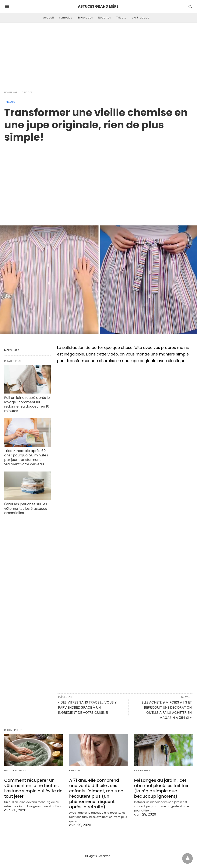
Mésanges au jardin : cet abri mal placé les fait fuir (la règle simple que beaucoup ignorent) (161, 788)
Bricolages (85, 18)
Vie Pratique (140, 18)
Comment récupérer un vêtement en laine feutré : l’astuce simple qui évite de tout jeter (33, 788)
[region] (98, 180)
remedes (66, 18)
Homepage (11, 93)
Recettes (105, 18)
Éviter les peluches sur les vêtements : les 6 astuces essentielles (26, 509)
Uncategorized (15, 771)
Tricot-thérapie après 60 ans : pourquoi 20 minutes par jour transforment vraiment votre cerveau (26, 457)
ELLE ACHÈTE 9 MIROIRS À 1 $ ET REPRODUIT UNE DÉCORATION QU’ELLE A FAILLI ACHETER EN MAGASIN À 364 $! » (167, 710)
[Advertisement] (98, 54)
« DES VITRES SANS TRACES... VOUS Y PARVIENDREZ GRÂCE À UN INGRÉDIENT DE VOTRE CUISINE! (87, 707)
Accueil (49, 18)
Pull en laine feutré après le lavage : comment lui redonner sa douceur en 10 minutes (27, 404)
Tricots (121, 18)
